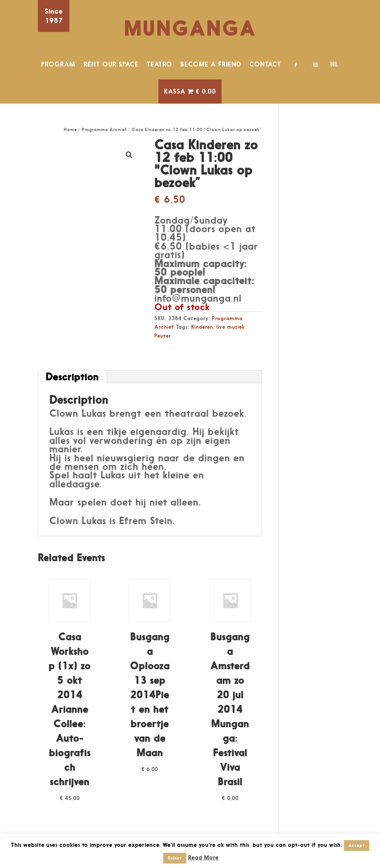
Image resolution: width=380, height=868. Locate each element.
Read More (203, 857)
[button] (129, 155)
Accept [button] (357, 845)
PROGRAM (58, 64)
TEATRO (159, 64)
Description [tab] (72, 377)
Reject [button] (175, 858)
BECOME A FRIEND (211, 64)
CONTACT (265, 64)
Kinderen (202, 327)
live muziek (231, 327)
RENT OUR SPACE (111, 64)
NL (335, 64)
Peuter (163, 336)
